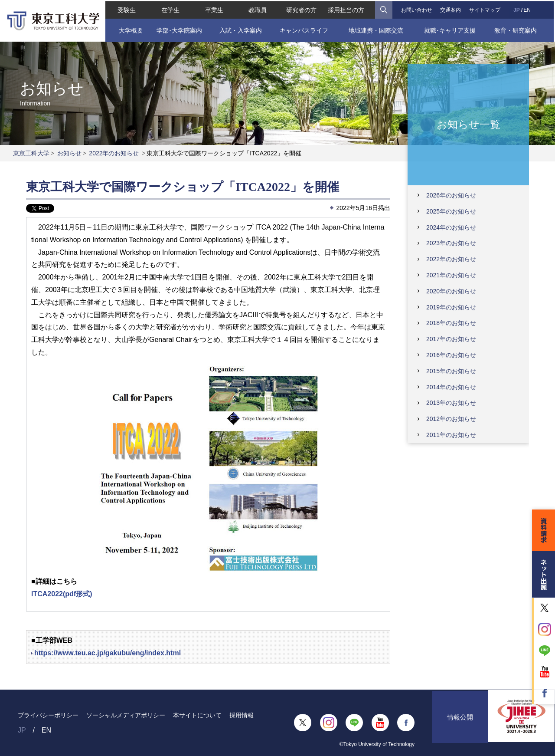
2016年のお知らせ (451, 355)
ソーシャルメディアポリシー (126, 715)
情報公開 (460, 723)
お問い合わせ (417, 9)
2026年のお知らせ (451, 195)
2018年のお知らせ (451, 323)
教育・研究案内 (516, 29)
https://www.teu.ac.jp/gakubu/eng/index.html (108, 653)
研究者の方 (301, 9)
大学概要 (130, 29)
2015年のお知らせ (451, 371)
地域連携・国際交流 (376, 29)
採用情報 (242, 715)
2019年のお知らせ (451, 307)
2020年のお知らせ (451, 291)
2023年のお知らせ (451, 243)
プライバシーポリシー (48, 715)
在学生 (170, 9)
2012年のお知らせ (451, 419)
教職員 (258, 9)
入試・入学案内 (240, 29)
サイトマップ (485, 9)
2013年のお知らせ (451, 403)
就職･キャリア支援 (451, 29)
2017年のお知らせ (451, 339)
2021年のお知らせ (451, 275)
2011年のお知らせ (451, 435)
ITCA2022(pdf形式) (62, 594)
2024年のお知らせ (451, 227)
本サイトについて (197, 715)
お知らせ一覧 (468, 124)
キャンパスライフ (304, 29)
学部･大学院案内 (178, 29)
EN (528, 9)
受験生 (126, 9)
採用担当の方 (346, 9)
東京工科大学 (31, 153)
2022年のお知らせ (114, 153)
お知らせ (69, 153)
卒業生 (213, 9)
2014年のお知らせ (451, 387)
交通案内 (451, 9)
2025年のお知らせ (451, 211)
